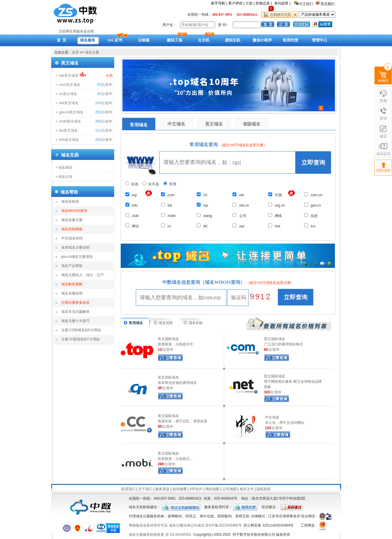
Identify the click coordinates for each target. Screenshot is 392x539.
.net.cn (241, 205)
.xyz (239, 226)
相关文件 (247, 489)
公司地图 (230, 489)
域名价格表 (70, 202)
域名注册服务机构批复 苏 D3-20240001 (160, 535)
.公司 (239, 215)
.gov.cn (313, 205)
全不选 (151, 184)
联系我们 (128, 489)
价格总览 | (264, 3)
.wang (204, 215)
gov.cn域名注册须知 (77, 257)
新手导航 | (219, 3)
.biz (167, 205)
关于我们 (145, 489)
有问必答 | (282, 3)
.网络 (275, 215)
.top (131, 195)
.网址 (132, 226)
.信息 (311, 215)
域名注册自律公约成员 (187, 525)
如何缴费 (180, 489)
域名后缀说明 (72, 293)
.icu (310, 226)
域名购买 (65, 168)
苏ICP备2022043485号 (224, 525)
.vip (202, 205)
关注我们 (328, 4)
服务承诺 (162, 489)
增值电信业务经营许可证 (148, 525)
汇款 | (250, 3)
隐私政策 (264, 489)
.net (238, 195)
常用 (170, 184)
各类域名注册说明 (75, 247)
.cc (166, 226)
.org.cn (277, 205)
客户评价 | (236, 3)
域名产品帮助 (72, 266)
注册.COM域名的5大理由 (81, 330)
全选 (132, 184)
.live (274, 226)
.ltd (202, 226)
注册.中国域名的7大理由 (80, 339)
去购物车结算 (280, 15)
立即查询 (313, 162)
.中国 (275, 195)
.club (132, 215)
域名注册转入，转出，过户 (83, 275)
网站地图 (212, 489)
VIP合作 (196, 489)
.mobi (168, 215)
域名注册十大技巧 (75, 321)
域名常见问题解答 (75, 312)
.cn (202, 195)
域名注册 (92, 52)
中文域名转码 (72, 238)
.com (168, 195)
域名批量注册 (72, 220)
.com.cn (313, 195)
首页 (75, 52)
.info (132, 205)
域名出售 (65, 177)
